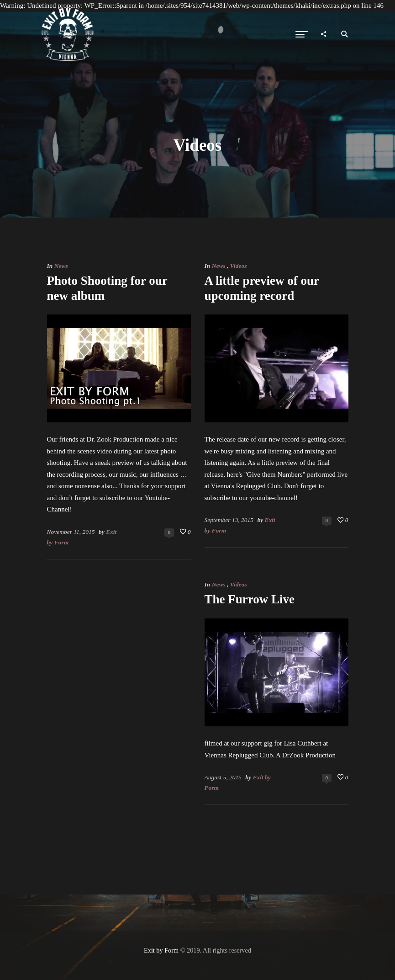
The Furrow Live (250, 599)
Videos (239, 266)
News (61, 266)
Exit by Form (161, 950)
